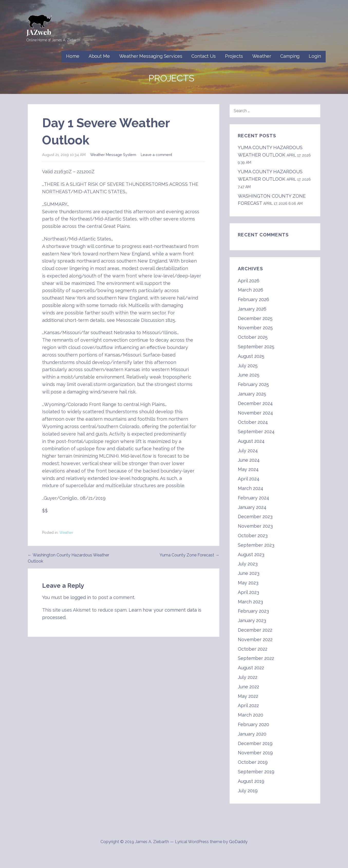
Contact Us (203, 56)
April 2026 (249, 281)
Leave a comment (156, 155)
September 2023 (256, 545)
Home (73, 56)
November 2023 (255, 526)
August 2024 (251, 441)
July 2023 (248, 564)
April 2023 (248, 592)
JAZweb (39, 32)
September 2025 (256, 347)
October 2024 (253, 422)
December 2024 (255, 403)
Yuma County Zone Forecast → (189, 555)
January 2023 (252, 620)
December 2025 (255, 318)
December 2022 (255, 630)
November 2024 (255, 413)
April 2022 (248, 705)
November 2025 (255, 328)
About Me (99, 56)
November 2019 (255, 753)
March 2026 (251, 290)
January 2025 (252, 394)
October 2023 (253, 536)
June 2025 (249, 375)
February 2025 (253, 384)
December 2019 (255, 743)
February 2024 (253, 498)
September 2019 (256, 772)
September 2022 (256, 658)
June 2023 (249, 573)
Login (315, 56)
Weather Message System (113, 155)
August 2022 (251, 668)
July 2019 (248, 791)
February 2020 (253, 724)
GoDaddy (238, 842)
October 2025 (253, 337)
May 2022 (248, 696)
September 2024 (256, 432)
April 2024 (249, 479)
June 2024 (249, 460)
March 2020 (251, 715)
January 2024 (252, 507)
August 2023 (251, 554)
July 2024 (248, 451)
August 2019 (251, 781)
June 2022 (248, 687)
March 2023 (250, 602)
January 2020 (252, 734)
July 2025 (248, 366)
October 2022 (253, 649)
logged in (81, 597)
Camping (290, 56)
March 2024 (251, 488)
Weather (262, 56)
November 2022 (255, 639)
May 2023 (248, 583)
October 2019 (253, 762)
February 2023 (253, 611)
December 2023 (255, 517)
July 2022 (248, 677)
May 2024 (248, 469)
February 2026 (253, 299)
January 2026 (252, 309)
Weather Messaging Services (151, 56)
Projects (234, 56)
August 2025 (251, 356)
